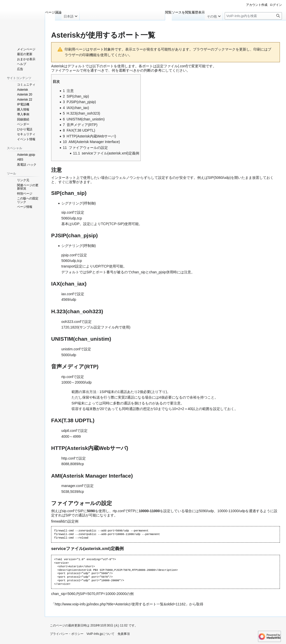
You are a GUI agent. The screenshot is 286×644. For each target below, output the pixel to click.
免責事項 (124, 634)
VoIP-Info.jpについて (101, 634)
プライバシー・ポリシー (67, 634)
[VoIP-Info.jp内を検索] (253, 16)
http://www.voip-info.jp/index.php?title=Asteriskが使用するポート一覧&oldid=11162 (120, 604)
